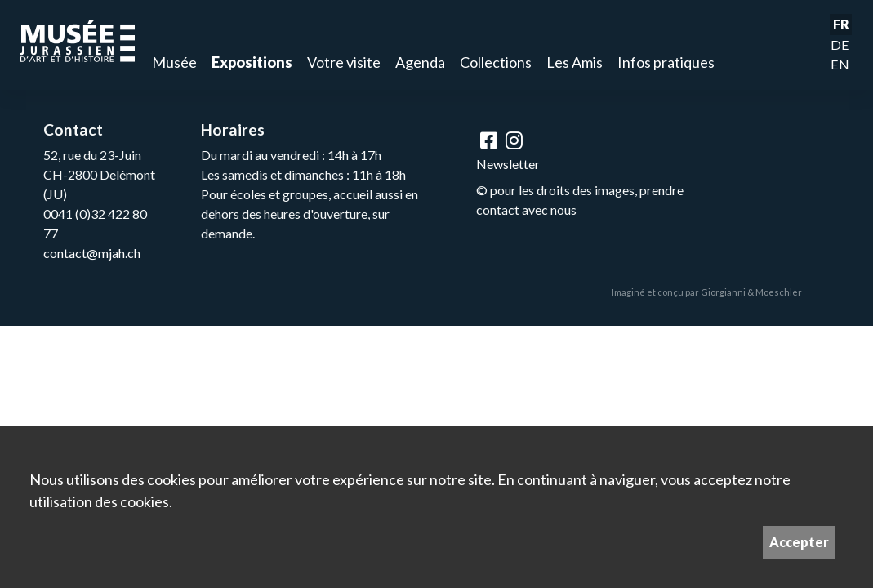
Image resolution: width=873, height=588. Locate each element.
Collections (496, 62)
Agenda (420, 62)
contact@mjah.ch (92, 253)
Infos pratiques (666, 62)
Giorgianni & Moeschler (751, 292)
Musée (174, 62)
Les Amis (575, 62)
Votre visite (344, 62)
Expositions (252, 62)
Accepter (799, 542)
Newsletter (508, 164)
